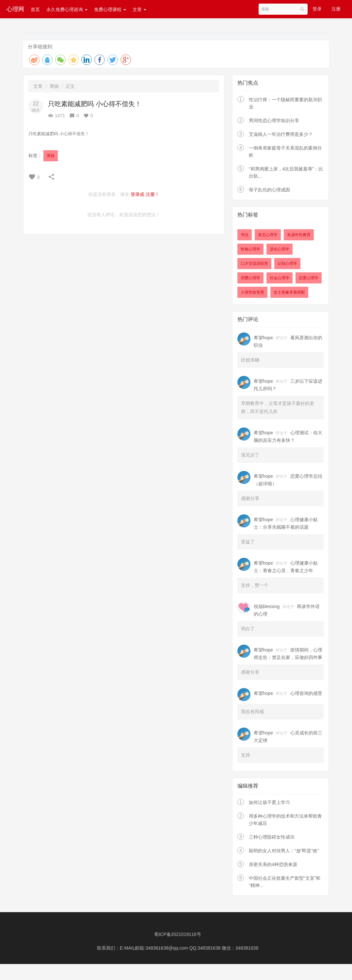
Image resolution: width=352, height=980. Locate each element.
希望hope (263, 338)
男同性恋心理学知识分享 (274, 120)
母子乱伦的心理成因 (269, 190)
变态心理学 (268, 235)
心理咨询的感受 (306, 693)
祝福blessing (267, 606)
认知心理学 (287, 264)
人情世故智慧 (252, 292)
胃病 (54, 86)
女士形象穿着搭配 (289, 292)
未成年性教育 (299, 235)
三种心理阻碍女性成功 (272, 837)
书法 (245, 235)
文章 (139, 9)
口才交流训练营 (254, 264)
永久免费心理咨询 (67, 9)
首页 (35, 9)
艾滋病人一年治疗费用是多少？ (281, 134)
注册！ (152, 194)
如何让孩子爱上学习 (269, 802)
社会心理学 (280, 278)
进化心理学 (280, 249)
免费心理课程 (110, 9)
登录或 (137, 194)
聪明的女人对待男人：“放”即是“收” (284, 851)
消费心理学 (250, 278)
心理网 (15, 9)
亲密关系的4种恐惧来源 (273, 864)
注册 (336, 9)
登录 (317, 9)
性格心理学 (250, 249)
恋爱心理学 (309, 278)
